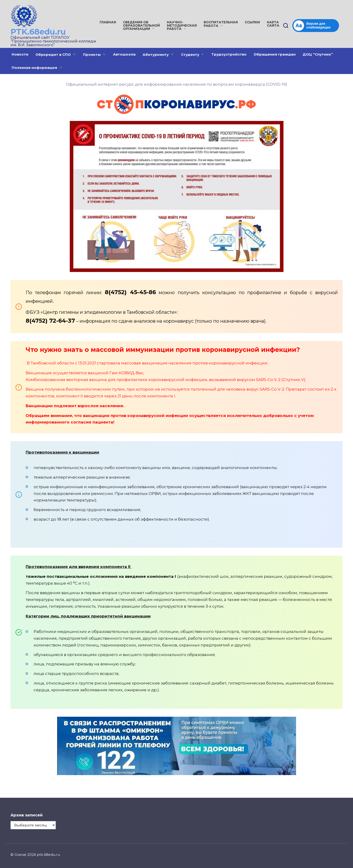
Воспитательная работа (221, 24)
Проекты (92, 55)
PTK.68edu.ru (38, 32)
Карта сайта (273, 24)
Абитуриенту (156, 55)
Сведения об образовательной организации (141, 25)
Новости (20, 54)
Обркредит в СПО (53, 55)
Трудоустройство (229, 54)
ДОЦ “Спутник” (318, 54)
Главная (108, 22)
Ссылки (252, 22)
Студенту (190, 55)
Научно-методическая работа (182, 25)
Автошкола (124, 54)
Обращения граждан (275, 54)
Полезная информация (34, 68)
